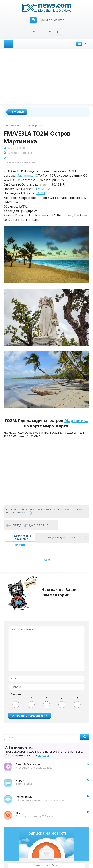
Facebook (58, 32)
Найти (85, 737)
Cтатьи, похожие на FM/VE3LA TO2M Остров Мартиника (45, 511)
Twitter (50, 32)
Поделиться (21, 545)
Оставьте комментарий (19, 162)
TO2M (7, 125)
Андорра (44, 755)
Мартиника (25, 175)
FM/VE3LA (16, 125)
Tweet (46, 560)
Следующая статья (63, 538)
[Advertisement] (46, 77)
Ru (78, 44)
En (85, 44)
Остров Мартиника (34, 125)
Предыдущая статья (31, 525)
